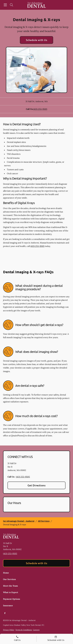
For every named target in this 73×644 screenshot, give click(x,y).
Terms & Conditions (24, 630)
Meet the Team (10, 586)
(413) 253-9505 (40, 109)
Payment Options (12, 599)
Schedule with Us (37, 40)
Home (6, 573)
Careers (36, 630)
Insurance (8, 605)
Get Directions (37, 485)
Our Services (9, 579)
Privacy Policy (9, 630)
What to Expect (11, 592)
